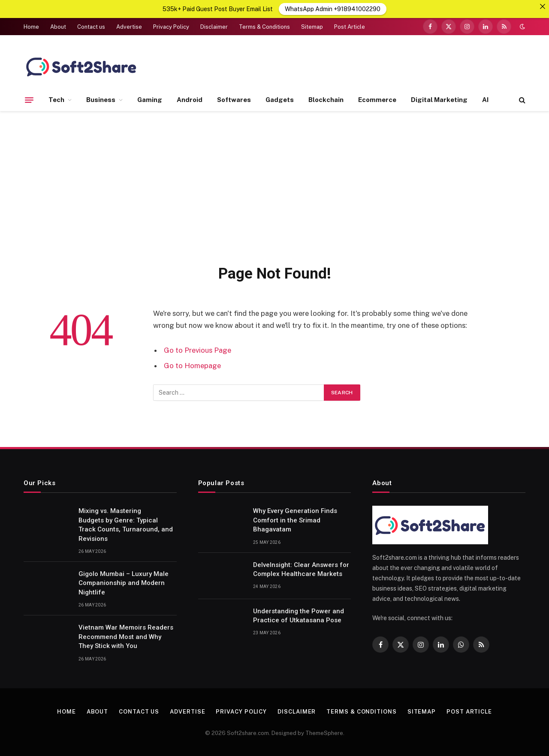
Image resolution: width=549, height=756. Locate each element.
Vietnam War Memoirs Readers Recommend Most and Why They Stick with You (126, 637)
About (58, 27)
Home (31, 27)
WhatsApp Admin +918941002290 (333, 9)
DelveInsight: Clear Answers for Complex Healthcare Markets (301, 569)
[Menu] (29, 100)
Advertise (129, 27)
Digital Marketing (439, 100)
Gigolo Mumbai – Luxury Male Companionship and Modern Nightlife (124, 583)
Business (101, 100)
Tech (56, 100)
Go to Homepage (192, 366)
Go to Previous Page (198, 350)
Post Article (350, 27)
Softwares (234, 100)
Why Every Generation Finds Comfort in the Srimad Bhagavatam (295, 520)
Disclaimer (214, 27)
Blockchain (326, 100)
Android (190, 100)
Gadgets (280, 100)
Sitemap (312, 27)
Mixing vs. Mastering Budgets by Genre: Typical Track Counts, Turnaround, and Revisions (126, 525)
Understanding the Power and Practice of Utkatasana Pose (299, 616)
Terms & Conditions (264, 27)
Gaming (150, 100)
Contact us (91, 27)
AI (485, 100)
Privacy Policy (171, 27)
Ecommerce (377, 100)
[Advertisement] (274, 186)
